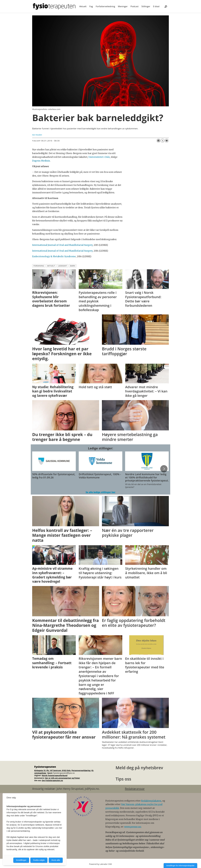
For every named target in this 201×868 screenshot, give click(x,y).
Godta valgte (39, 860)
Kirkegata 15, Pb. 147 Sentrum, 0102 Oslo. (53, 770)
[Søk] (166, 6)
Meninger (123, 6)
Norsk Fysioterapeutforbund (55, 775)
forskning (39, 266)
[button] (164, 469)
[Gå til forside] (54, 6)
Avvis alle (56, 860)
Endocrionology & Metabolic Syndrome (54, 256)
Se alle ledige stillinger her (100, 492)
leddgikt (63, 266)
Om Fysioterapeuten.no (52, 780)
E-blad (156, 6)
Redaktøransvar (135, 789)
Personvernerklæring (81, 770)
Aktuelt (83, 6)
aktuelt (51, 266)
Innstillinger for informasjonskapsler (180, 866)
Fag (91, 6)
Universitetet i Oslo (99, 157)
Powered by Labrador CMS (100, 864)
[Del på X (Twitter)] (163, 141)
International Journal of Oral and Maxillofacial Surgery (62, 245)
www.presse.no (133, 827)
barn (73, 266)
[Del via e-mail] (167, 141)
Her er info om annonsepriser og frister (62, 778)
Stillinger (146, 6)
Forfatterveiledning (105, 6)
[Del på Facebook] (158, 141)
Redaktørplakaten (151, 801)
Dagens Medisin (41, 161)
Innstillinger (21, 860)
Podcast (135, 6)
